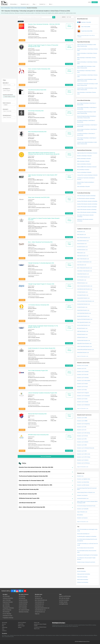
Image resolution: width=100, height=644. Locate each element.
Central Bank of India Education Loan (84, 271)
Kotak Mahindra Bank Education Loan (85, 289)
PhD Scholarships (6, 612)
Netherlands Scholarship (24, 612)
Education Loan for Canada (83, 365)
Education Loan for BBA (82, 445)
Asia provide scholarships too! (83, 534)
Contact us (4, 631)
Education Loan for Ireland (82, 384)
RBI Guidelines (80, 515)
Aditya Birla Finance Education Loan (84, 343)
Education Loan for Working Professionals (86, 448)
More (51, 4)
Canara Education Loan (39, 604)
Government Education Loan (83, 498)
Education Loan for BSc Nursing (84, 433)
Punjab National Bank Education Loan (42, 608)
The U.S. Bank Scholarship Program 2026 (38, 371)
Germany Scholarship (23, 600)
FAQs (3, 629)
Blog (35, 4)
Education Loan (26, 4)
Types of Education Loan (82, 512)
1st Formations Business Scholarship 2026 (39, 305)
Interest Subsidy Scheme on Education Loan (86, 492)
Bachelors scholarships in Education (84, 156)
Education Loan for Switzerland (83, 396)
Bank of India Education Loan (83, 259)
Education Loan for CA (82, 430)
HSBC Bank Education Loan (83, 331)
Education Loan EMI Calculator (83, 485)
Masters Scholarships (7, 610)
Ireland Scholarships (23, 606)
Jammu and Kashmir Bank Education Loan (86, 301)
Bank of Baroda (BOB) (84, 27)
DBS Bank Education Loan (82, 334)
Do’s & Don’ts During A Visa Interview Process (86, 506)
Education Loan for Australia (83, 372)
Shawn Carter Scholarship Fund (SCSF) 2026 (39, 197)
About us (4, 624)
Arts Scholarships (6, 596)
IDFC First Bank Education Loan (83, 277)
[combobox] (9, 85)
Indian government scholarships (84, 574)
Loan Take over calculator (64, 600)
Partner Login (37, 623)
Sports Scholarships (7, 600)
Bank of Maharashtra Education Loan (85, 268)
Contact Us (43, 4)
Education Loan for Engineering (83, 424)
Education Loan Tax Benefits (83, 509)
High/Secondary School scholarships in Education (87, 153)
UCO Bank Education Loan (82, 292)
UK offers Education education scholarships (86, 198)
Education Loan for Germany (83, 378)
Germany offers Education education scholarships (87, 201)
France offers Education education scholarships (87, 212)
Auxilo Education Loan (82, 265)
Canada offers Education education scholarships (87, 207)
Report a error (37, 629)
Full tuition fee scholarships (83, 582)
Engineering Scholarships (8, 602)
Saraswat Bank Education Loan (83, 298)
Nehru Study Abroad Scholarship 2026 (37, 132)
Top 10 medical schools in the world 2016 (85, 548)
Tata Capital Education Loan (83, 295)
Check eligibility (69, 40)
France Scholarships (23, 608)
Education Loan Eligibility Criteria (84, 479)
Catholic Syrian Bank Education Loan (84, 346)
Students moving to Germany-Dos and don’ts (86, 562)
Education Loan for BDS (82, 451)
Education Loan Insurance (82, 495)
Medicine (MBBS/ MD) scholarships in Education (87, 167)
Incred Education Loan (82, 280)
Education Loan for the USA (83, 375)
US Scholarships (22, 596)
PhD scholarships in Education (83, 170)
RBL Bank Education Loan (82, 328)
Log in (89, 2)
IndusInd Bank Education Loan (83, 310)
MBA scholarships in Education (83, 161)
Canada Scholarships (23, 604)
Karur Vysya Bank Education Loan (84, 322)
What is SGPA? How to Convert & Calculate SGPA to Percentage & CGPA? (87, 502)
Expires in (69, 26)
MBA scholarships (6, 606)
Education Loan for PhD (82, 439)
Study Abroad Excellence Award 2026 (37, 90)
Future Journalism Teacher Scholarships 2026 (39, 69)
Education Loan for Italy (82, 390)
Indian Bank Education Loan (83, 256)
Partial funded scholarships (83, 580)
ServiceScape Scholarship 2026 (36, 111)
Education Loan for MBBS (82, 421)
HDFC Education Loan (82, 235)
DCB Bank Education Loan (82, 337)
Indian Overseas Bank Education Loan (85, 286)
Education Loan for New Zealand (84, 381)
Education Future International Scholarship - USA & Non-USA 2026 (44, 24)
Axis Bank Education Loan (82, 247)
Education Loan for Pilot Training (84, 457)
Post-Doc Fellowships (7, 614)
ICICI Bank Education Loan (82, 250)
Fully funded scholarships (82, 577)
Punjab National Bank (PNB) (85, 31)
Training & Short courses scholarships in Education (87, 175)
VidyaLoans (37, 614)
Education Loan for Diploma (83, 460)
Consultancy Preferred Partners (40, 627)
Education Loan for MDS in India (84, 454)
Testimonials (5, 627)
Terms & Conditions (22, 623)
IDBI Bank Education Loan (82, 283)
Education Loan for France (82, 387)
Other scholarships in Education (83, 187)
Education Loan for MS (82, 427)
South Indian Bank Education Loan (84, 313)
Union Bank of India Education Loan (84, 262)
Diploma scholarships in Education (84, 164)
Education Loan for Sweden (83, 402)
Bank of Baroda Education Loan (83, 238)
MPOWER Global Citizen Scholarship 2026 (38, 435)
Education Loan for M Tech (82, 436)
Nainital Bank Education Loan (83, 353)
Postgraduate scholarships (8, 618)
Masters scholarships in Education (84, 159)
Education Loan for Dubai (82, 399)
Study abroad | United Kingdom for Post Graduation (87, 555)
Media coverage (21, 626)
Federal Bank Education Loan (83, 274)
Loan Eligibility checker (63, 604)
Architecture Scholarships (8, 598)
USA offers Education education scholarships (86, 196)
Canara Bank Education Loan (83, 241)
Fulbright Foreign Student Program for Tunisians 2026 (41, 284)
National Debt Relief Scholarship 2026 (37, 414)
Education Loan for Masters (83, 442)
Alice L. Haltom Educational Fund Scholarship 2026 (40, 242)
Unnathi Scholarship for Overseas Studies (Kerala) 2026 (42, 348)
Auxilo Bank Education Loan (40, 610)
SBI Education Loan (81, 232)
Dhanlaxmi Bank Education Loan (84, 340)
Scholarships (14, 4)
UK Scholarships (22, 598)
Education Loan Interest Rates (83, 482)
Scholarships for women (8, 616)
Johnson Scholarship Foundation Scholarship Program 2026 (43, 393)
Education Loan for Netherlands (83, 405)
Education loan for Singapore (83, 393)
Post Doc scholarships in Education (84, 172)
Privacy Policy (21, 624)
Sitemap (20, 627)
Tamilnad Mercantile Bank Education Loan (85, 350)
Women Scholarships (81, 571)
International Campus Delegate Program (40, 625)
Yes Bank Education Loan (82, 307)
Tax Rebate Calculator (63, 602)
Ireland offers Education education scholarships (87, 209)
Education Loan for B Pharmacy (83, 463)
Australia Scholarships (23, 602)
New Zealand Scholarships (24, 610)
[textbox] (9, 91)
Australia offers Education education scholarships (87, 204)
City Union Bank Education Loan (83, 325)
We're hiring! (5, 623)
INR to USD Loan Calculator (64, 598)
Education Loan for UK (82, 368)
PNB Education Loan (81, 253)
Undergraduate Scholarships (8, 608)
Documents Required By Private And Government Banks (87, 489)
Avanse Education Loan (82, 244)
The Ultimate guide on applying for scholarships (87, 536)
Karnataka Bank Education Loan (83, 304)
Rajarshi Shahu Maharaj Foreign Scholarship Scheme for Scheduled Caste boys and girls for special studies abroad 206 (44, 153)
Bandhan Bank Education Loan (83, 316)
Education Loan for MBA (82, 418)
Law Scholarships (6, 604)
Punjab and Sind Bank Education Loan (85, 319)
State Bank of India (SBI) (84, 22)
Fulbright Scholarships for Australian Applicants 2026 (41, 263)
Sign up (95, 2)
